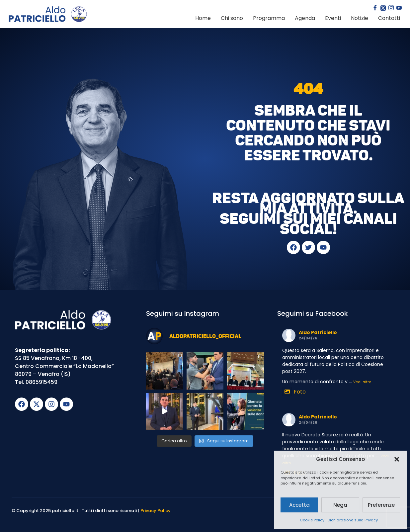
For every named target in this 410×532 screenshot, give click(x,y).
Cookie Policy (312, 520)
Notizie (360, 18)
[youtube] (398, 8)
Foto (294, 392)
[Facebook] (374, 8)
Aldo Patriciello (318, 332)
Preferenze (381, 505)
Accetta (299, 505)
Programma (269, 18)
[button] (397, 459)
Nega (340, 505)
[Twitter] (382, 8)
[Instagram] (390, 8)
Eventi (333, 18)
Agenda (305, 18)
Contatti (389, 18)
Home (203, 18)
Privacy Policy (156, 511)
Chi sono (232, 18)
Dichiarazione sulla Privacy (353, 520)
